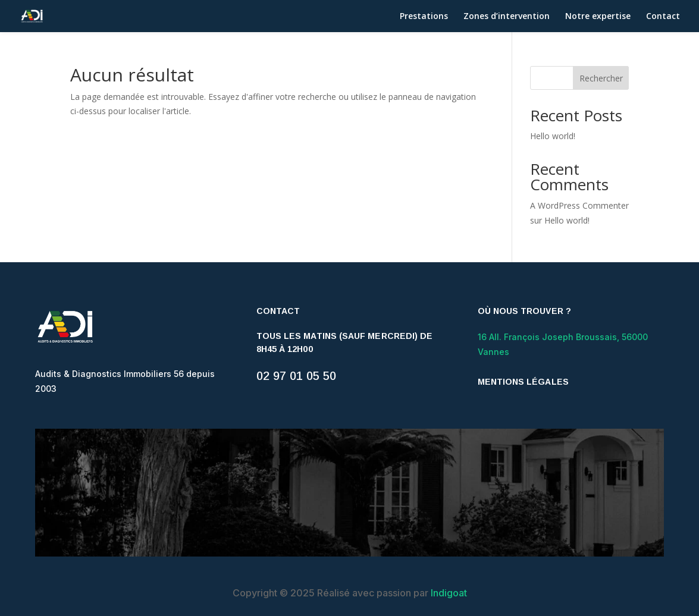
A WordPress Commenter (579, 205)
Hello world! (553, 136)
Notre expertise (598, 17)
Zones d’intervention (507, 17)
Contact (663, 17)
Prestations (424, 17)
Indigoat (449, 593)
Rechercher (601, 78)
